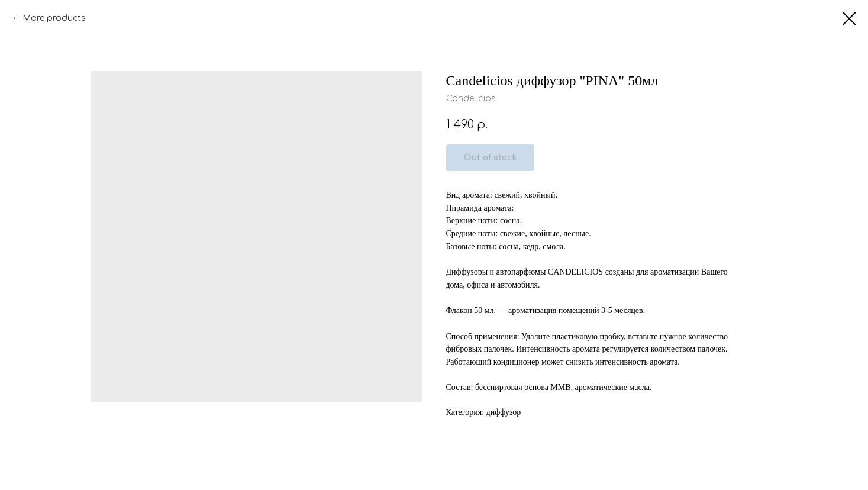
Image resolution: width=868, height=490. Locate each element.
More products (54, 18)
